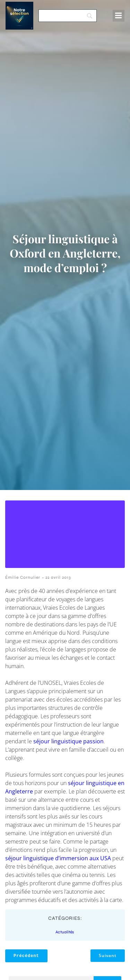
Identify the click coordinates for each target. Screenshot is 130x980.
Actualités (65, 932)
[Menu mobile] (119, 16)
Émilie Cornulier (23, 577)
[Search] (68, 16)
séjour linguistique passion (68, 741)
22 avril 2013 (58, 577)
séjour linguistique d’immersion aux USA (58, 858)
